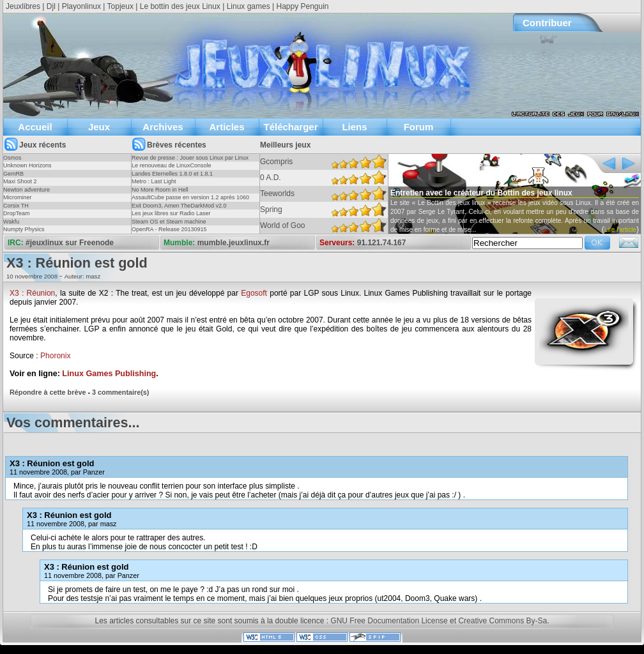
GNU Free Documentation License (389, 621)
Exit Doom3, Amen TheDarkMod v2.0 (179, 206)
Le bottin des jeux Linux (180, 6)
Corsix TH (16, 206)
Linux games (249, 6)
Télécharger (290, 127)
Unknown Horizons (27, 165)
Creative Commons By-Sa (502, 621)
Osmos (12, 158)
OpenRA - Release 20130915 (169, 229)
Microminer (18, 197)
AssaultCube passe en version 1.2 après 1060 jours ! (190, 201)
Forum (419, 127)
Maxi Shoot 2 (20, 181)
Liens (354, 127)
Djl (51, 6)
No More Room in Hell (160, 190)
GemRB (13, 174)
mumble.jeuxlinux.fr (234, 243)
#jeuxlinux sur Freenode (70, 243)
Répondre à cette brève (48, 392)
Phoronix (55, 356)
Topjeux (120, 6)
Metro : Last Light (154, 181)
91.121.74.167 (382, 243)
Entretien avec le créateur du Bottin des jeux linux (481, 193)
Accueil (35, 127)
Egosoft (254, 293)
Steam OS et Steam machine (169, 222)
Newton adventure (27, 190)
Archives (163, 127)
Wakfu (11, 222)
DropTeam (17, 213)
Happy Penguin (302, 6)
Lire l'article (620, 230)
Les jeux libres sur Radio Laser (171, 213)
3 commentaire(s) (120, 392)
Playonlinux (81, 6)
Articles (226, 127)
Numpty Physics (24, 229)
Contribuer (547, 23)
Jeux (99, 127)
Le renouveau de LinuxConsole (172, 165)
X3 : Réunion (32, 293)
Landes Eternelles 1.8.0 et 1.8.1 (172, 174)
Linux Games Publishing (109, 374)
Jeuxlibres (23, 6)
